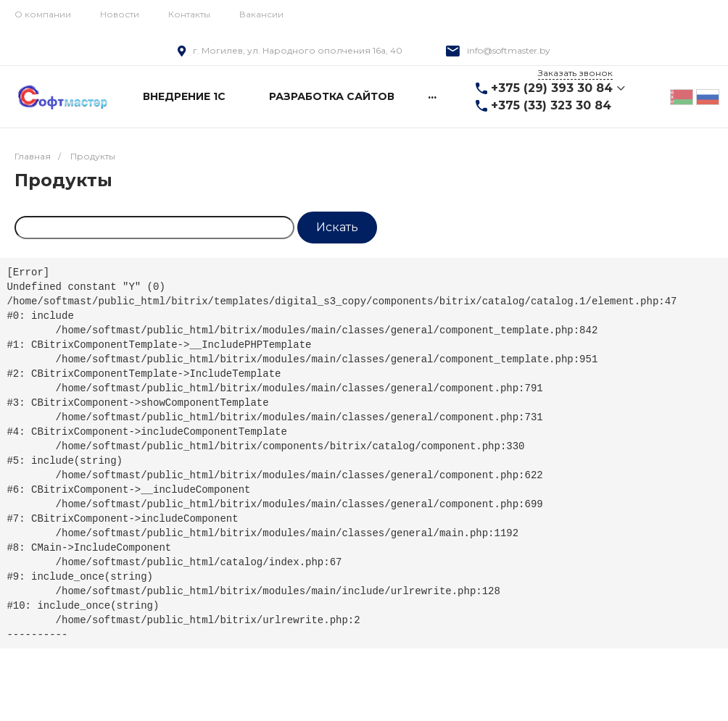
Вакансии (261, 14)
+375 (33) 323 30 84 (551, 105)
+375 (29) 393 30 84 (552, 88)
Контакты (189, 14)
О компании (43, 14)
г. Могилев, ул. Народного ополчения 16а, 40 (298, 50)
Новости (120, 14)
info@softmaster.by (509, 50)
